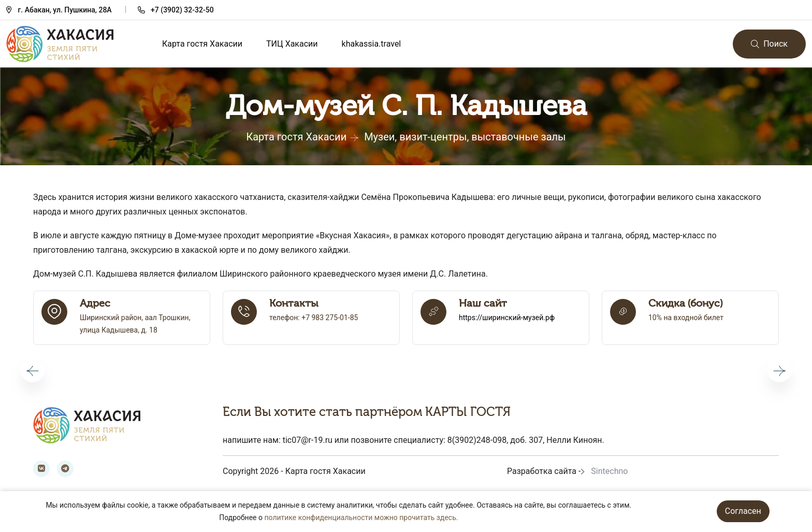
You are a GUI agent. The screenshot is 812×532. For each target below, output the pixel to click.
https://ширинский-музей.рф (507, 318)
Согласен (743, 511)
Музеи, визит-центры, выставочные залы (465, 137)
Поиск (769, 44)
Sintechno (609, 471)
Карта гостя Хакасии (202, 44)
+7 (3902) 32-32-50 (182, 10)
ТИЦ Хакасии (292, 44)
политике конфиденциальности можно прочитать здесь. (361, 517)
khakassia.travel (372, 44)
